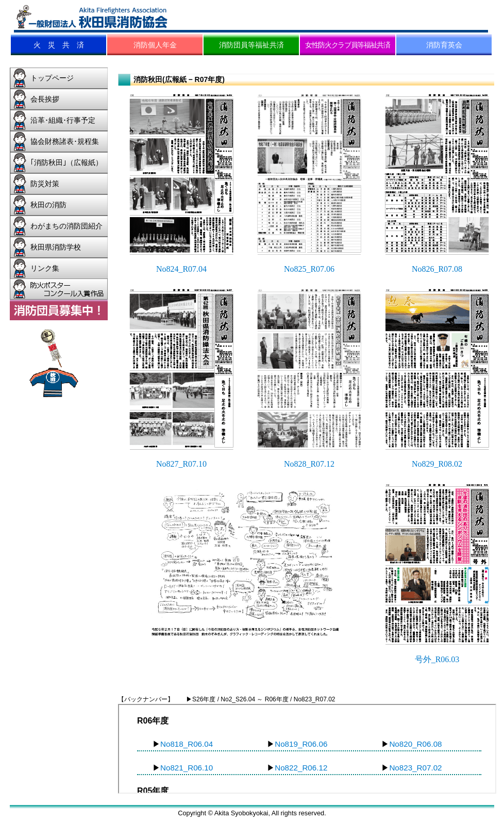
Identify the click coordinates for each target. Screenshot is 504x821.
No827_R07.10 (181, 464)
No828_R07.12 (309, 464)
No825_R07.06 (309, 269)
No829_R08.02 (437, 464)
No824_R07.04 (181, 269)
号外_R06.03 (437, 659)
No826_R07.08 (437, 269)
